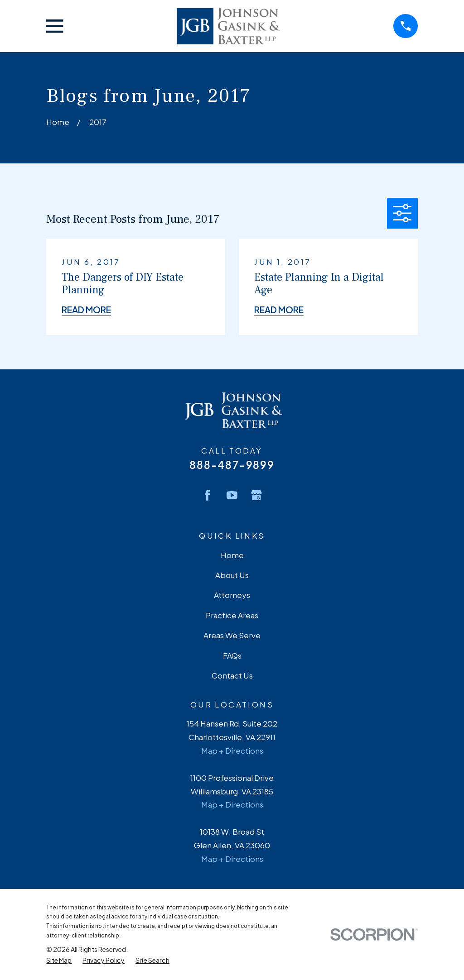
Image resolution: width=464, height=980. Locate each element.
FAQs (232, 655)
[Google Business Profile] (256, 495)
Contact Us (232, 675)
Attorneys (232, 595)
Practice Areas (232, 615)
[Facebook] (208, 495)
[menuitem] (59, 960)
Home (232, 555)
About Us (232, 575)
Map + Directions (232, 751)
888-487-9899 (232, 465)
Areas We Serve (232, 635)
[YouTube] (232, 495)
